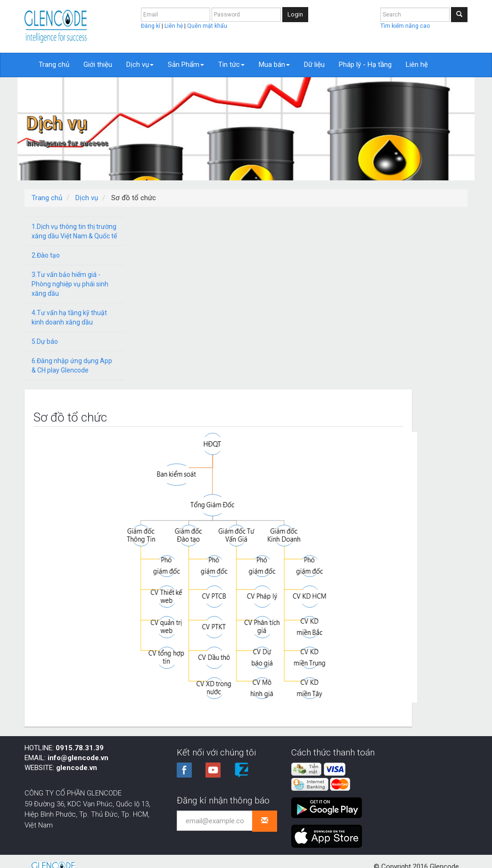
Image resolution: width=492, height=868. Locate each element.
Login (295, 14)
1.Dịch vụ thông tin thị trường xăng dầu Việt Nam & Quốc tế (74, 231)
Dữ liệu (314, 65)
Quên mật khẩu (207, 26)
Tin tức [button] (231, 65)
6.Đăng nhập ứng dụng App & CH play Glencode (72, 365)
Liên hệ (174, 26)
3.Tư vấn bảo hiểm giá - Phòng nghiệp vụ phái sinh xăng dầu (70, 284)
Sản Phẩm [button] (186, 65)
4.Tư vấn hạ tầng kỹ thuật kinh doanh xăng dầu (69, 317)
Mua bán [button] (274, 65)
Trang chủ (54, 65)
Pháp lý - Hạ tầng (365, 65)
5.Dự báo (45, 341)
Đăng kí (151, 26)
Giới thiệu (98, 65)
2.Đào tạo (46, 255)
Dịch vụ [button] (140, 65)
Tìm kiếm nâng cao (405, 26)
